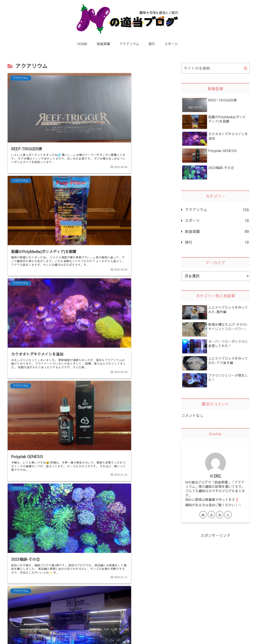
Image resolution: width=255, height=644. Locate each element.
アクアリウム (217, 210)
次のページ (87, 584)
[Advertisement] (87, 544)
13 (104, 599)
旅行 (217, 242)
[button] (246, 68)
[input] (215, 68)
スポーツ (217, 221)
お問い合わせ (160, 632)
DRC (217, 476)
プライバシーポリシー (123, 632)
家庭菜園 (217, 232)
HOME (91, 632)
